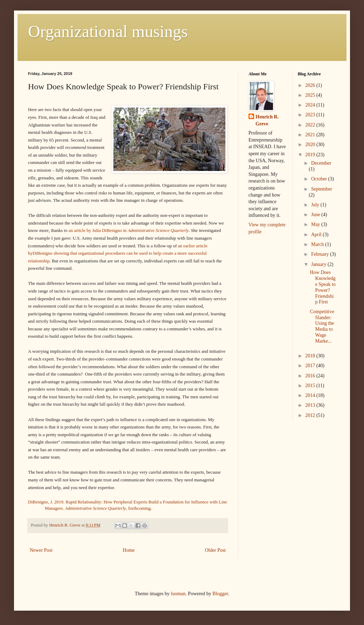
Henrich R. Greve (267, 120)
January (319, 264)
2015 (311, 386)
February (321, 254)
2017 (311, 366)
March (318, 244)
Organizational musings (108, 31)
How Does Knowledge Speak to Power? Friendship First (323, 287)
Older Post (216, 550)
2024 (311, 105)
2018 (311, 356)
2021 (311, 135)
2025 (311, 95)
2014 (311, 395)
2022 (311, 125)
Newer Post (41, 550)
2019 (311, 155)
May (316, 224)
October (320, 179)
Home (129, 550)
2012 (311, 415)
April (317, 235)
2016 (311, 376)
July (316, 205)
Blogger (220, 594)
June (316, 215)
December (321, 163)
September (322, 189)
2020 (311, 145)
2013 (311, 405)
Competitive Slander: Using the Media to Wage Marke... (322, 326)
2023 (311, 115)
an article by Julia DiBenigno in (129, 230)
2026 (311, 85)
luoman (178, 594)
